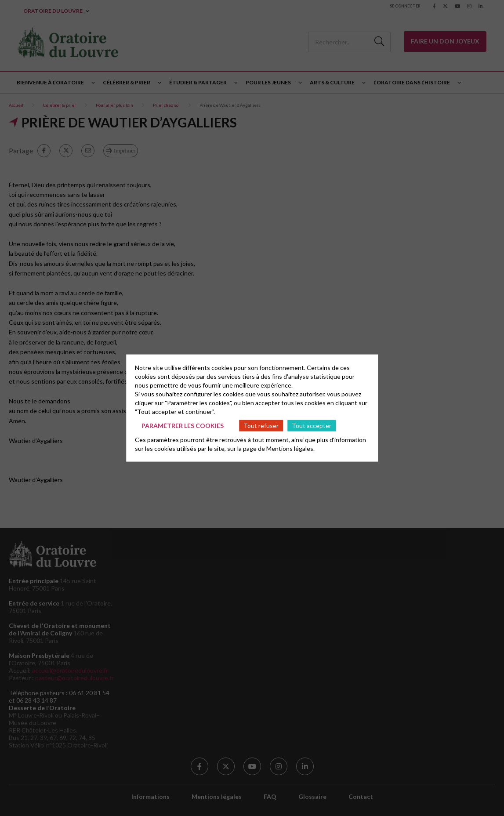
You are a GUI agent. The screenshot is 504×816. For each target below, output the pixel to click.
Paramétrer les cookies (183, 425)
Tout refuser (261, 425)
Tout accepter (312, 425)
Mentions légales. (290, 448)
